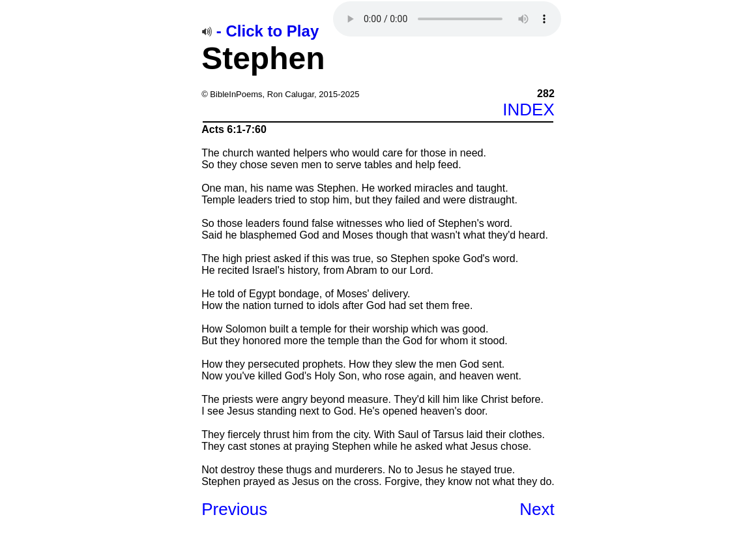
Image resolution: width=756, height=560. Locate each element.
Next (537, 509)
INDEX (528, 110)
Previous (234, 509)
